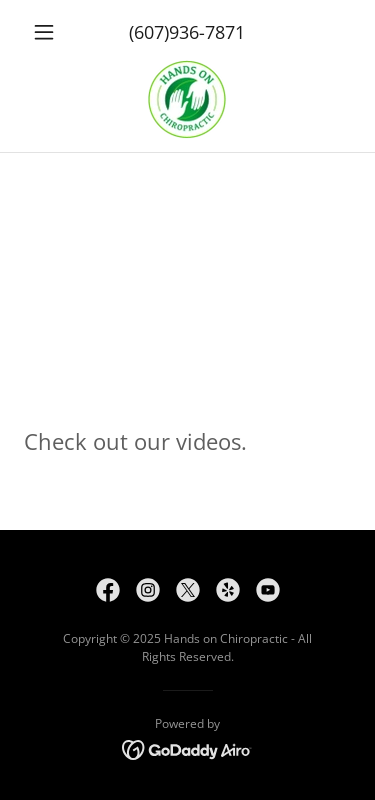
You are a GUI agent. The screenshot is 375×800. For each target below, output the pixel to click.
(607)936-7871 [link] (187, 32)
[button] (48, 32)
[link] (187, 100)
